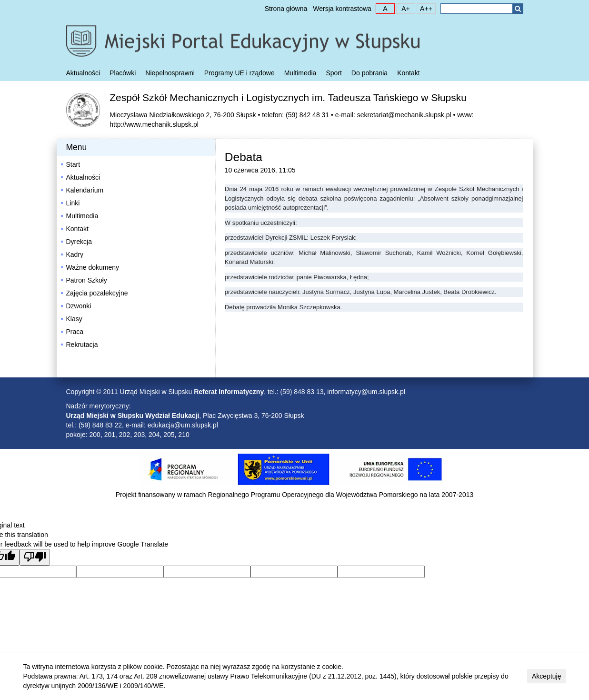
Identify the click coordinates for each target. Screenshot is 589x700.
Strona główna (286, 9)
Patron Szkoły (87, 280)
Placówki (123, 73)
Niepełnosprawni (170, 73)
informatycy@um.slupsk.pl (366, 392)
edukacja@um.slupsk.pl (183, 425)
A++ (425, 8)
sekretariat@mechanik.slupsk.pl (404, 115)
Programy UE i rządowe (240, 73)
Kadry (75, 254)
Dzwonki (79, 306)
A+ (403, 8)
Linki (73, 203)
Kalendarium (85, 190)
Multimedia (300, 73)
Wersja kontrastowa (342, 9)
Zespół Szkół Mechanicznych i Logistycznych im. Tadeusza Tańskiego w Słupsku (288, 97)
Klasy (74, 319)
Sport (334, 73)
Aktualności (83, 73)
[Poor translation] (35, 557)
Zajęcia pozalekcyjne (97, 293)
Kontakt (408, 73)
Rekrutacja (82, 345)
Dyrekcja (79, 242)
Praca (75, 332)
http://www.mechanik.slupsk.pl (154, 124)
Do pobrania (369, 73)
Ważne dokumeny (93, 267)
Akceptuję (546, 676)
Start (73, 164)
